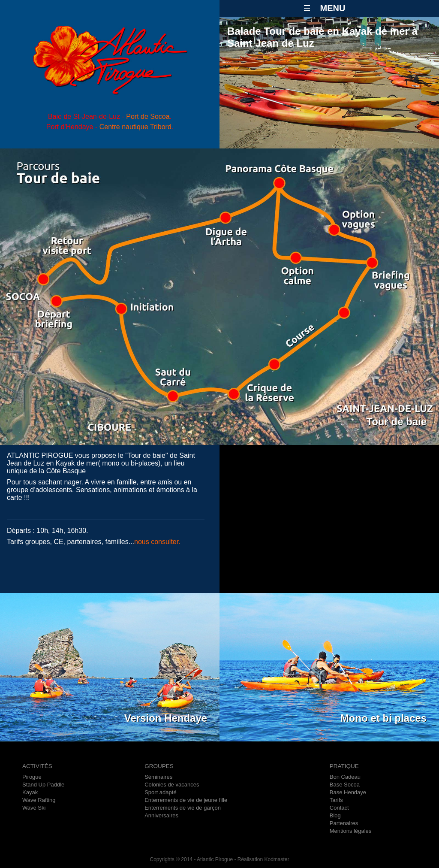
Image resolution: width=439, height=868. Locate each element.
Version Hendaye (166, 718)
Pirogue (32, 777)
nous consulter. (157, 542)
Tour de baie (396, 422)
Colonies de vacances (172, 785)
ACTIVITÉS (37, 766)
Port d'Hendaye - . (110, 127)
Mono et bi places (383, 718)
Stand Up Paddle (43, 785)
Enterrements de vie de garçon (183, 808)
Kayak (30, 792)
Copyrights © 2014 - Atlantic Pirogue (191, 859)
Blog (335, 815)
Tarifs (336, 800)
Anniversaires (161, 815)
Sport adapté (160, 792)
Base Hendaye (348, 792)
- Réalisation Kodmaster (261, 859)
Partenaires (344, 823)
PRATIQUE (344, 766)
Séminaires (158, 777)
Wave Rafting (39, 800)
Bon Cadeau (345, 777)
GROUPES (159, 766)
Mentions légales (351, 831)
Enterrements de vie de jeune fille (186, 800)
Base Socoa (345, 785)
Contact (339, 808)
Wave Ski (34, 808)
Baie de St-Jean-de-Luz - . (110, 116)
